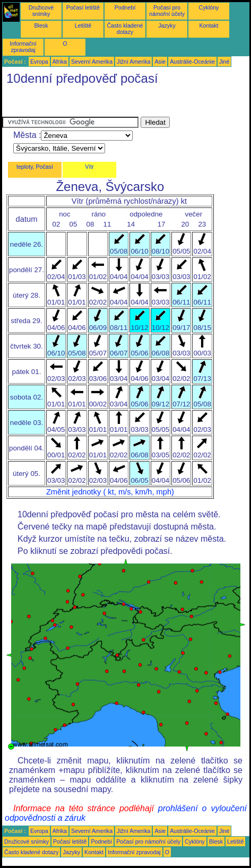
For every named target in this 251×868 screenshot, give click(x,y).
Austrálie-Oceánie (192, 62)
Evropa (39, 62)
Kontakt (209, 25)
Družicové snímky (41, 11)
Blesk (41, 25)
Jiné (224, 62)
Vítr (89, 167)
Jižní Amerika (133, 62)
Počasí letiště (83, 7)
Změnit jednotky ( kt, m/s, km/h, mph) (110, 492)
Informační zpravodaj (23, 47)
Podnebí (125, 7)
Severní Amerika (92, 62)
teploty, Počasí (35, 167)
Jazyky (167, 25)
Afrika (60, 62)
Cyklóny (209, 7)
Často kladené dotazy (125, 29)
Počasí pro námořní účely (167, 11)
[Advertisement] (87, 103)
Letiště (83, 25)
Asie (160, 62)
